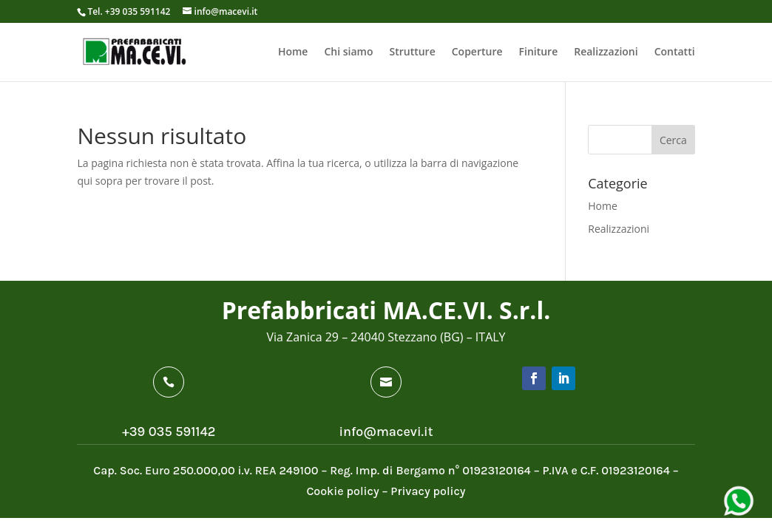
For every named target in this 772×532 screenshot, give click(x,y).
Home (293, 52)
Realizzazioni (606, 52)
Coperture (477, 52)
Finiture (539, 52)
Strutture (412, 52)
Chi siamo (348, 52)
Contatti (675, 52)
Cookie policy (342, 491)
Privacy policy (428, 491)
